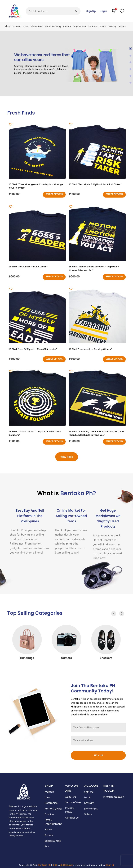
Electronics (37, 27)
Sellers (122, 27)
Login (104, 11)
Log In (88, 795)
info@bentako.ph (114, 794)
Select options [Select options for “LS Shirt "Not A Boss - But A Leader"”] (54, 276)
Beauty (113, 27)
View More (67, 455)
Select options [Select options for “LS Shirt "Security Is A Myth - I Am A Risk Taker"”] (114, 194)
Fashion (67, 27)
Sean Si (110, 863)
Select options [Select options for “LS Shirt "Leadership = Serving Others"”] (114, 358)
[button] (130, 49)
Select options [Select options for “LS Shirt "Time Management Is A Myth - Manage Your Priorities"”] (54, 194)
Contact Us (72, 815)
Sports (103, 27)
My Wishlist (91, 806)
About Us (70, 794)
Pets (47, 844)
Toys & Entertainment (85, 27)
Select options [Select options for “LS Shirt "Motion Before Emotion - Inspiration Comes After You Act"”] (114, 276)
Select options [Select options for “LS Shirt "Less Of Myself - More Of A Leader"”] (54, 358)
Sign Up (91, 11)
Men (26, 27)
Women (17, 27)
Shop (8, 27)
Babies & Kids (53, 839)
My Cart (89, 801)
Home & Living (53, 27)
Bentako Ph (44, 863)
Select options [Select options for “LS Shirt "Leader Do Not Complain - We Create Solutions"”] (54, 439)
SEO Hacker (67, 863)
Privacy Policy (69, 808)
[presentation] (114, 611)
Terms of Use (73, 800)
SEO (55, 863)
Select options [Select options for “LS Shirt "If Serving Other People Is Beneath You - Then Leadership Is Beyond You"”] (114, 439)
